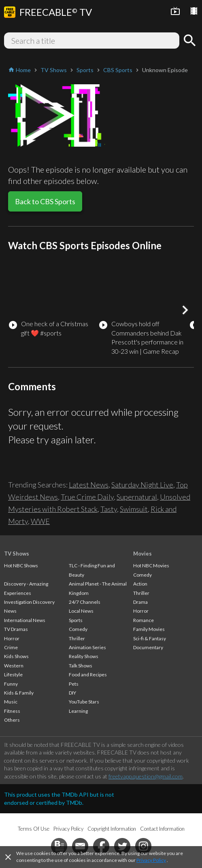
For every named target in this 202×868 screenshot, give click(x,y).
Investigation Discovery (29, 602)
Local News (81, 611)
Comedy (78, 629)
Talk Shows (81, 666)
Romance (144, 620)
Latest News (89, 485)
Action (140, 584)
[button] (185, 310)
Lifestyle (13, 675)
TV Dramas (16, 629)
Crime (11, 647)
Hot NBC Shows (21, 565)
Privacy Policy (151, 860)
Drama (140, 602)
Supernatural (137, 497)
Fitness (12, 711)
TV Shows (17, 554)
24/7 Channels (85, 602)
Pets (74, 684)
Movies (142, 554)
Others (12, 720)
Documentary (148, 647)
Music (11, 702)
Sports (76, 620)
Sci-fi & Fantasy (150, 638)
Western (14, 666)
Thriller (77, 638)
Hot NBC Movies (151, 565)
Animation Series (87, 647)
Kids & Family (19, 693)
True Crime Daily (87, 497)
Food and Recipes (88, 675)
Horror (12, 638)
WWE (40, 521)
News (10, 611)
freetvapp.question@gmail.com (146, 776)
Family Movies (149, 629)
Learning (78, 711)
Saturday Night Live (142, 485)
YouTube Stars (84, 702)
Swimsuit (134, 509)
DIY (72, 693)
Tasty (109, 509)
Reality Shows (84, 656)
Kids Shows (16, 656)
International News (25, 620)
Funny (11, 684)
